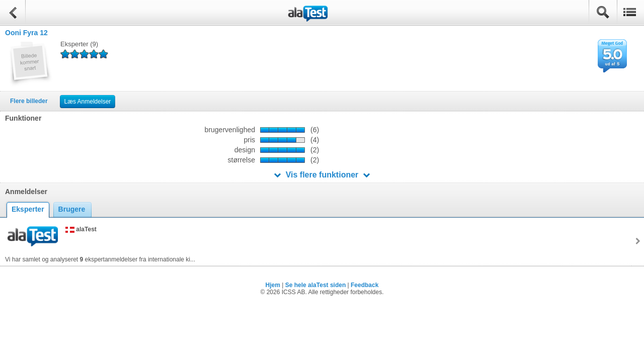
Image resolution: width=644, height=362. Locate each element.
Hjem (273, 285)
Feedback (365, 285)
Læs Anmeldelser (88, 102)
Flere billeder (29, 101)
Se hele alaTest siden (316, 285)
